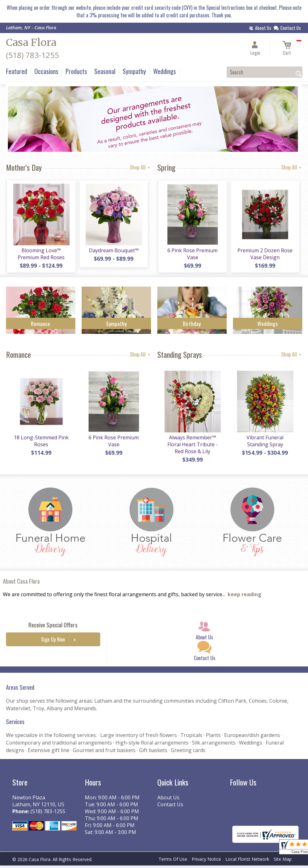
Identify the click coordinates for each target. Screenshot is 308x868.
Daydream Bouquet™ (113, 252)
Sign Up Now (53, 642)
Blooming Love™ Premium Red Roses (41, 255)
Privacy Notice (206, 862)
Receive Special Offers (53, 628)
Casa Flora (31, 43)
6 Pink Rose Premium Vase (192, 255)
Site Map (283, 862)
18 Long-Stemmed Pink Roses (41, 443)
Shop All (140, 167)
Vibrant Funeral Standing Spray (264, 443)
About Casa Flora (21, 583)
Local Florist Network (247, 862)
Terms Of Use (173, 862)
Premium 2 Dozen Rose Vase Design (264, 255)
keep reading (244, 597)
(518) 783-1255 (32, 55)
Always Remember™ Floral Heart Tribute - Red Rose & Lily (192, 447)
